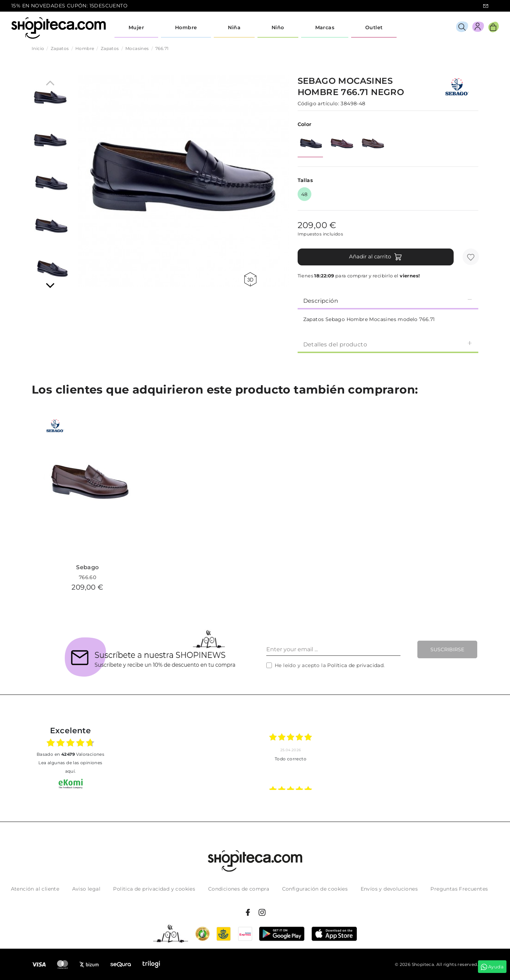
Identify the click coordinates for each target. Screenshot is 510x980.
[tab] (388, 300)
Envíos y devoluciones (389, 889)
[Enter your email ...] (333, 649)
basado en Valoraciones (70, 754)
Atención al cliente (35, 889)
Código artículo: (318, 103)
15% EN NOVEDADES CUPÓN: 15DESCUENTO (69, 6)
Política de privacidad (355, 665)
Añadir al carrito (376, 257)
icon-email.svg (486, 6)
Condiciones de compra (239, 889)
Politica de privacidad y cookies (154, 889)
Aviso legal (86, 889)
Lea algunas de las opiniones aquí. (70, 767)
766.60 (88, 577)
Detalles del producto (388, 344)
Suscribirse (447, 649)
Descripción (388, 300)
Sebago (87, 567)
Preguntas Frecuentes (459, 889)
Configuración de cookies (315, 889)
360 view (250, 279)
